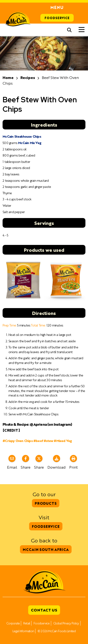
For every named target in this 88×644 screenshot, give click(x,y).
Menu (57, 7)
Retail (27, 623)
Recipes (28, 77)
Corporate (13, 623)
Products (46, 503)
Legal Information (23, 631)
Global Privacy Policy (66, 623)
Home (8, 77)
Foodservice (57, 18)
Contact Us (44, 610)
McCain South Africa (46, 549)
